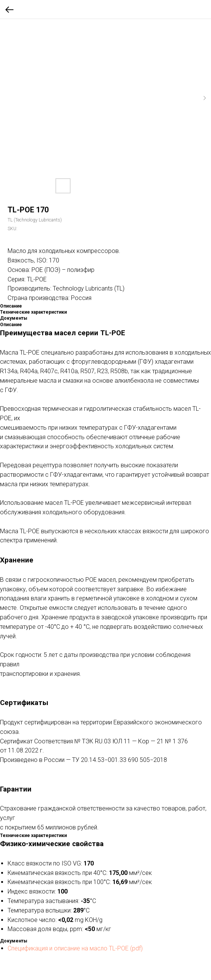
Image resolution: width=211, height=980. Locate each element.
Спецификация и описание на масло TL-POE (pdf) (75, 948)
